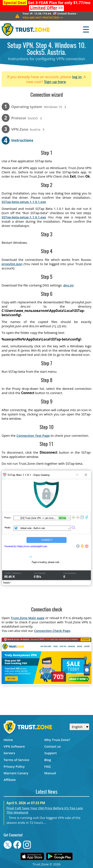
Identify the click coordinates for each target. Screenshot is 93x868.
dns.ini (68, 285)
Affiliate (10, 780)
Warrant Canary (16, 773)
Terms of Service (16, 760)
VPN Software (14, 746)
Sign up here (55, 82)
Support (50, 753)
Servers (9, 753)
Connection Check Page (52, 631)
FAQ (47, 766)
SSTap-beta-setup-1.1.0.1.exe (24, 202)
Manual (50, 773)
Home (8, 740)
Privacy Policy (14, 766)
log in (77, 77)
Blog (48, 760)
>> (46, 8)
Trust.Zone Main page (28, 618)
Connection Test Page (33, 435)
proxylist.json (12, 264)
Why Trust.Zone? (57, 740)
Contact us (53, 746)
